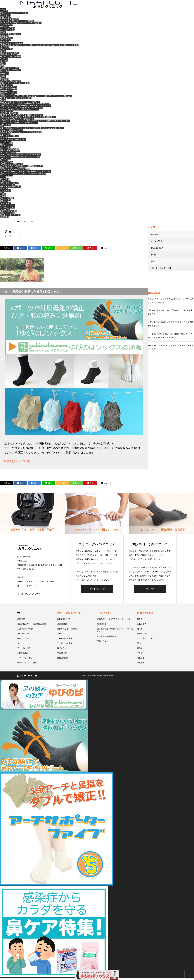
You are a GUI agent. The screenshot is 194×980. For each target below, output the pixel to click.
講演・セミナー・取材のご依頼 (13, 142)
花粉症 (3, 34)
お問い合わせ (23, 655)
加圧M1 (3, 102)
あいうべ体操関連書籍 (9, 151)
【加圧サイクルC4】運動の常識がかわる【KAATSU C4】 (24, 106)
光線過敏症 (5, 38)
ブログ (3, 179)
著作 (2, 129)
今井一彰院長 (6, 127)
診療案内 (4, 14)
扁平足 (3, 80)
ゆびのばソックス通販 (18, 463)
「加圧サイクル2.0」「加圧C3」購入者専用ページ (21, 110)
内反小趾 (4, 63)
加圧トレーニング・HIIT (10, 217)
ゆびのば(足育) (6, 164)
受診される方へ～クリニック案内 (14, 15)
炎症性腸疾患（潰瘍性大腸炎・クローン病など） (21, 25)
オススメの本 (6, 183)
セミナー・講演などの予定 (11, 132)
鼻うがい (4, 162)
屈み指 (3, 66)
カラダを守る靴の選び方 (10, 83)
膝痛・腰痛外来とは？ (9, 55)
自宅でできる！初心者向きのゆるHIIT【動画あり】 (22, 117)
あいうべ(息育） (7, 200)
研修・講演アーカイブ (9, 138)
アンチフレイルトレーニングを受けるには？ (19, 125)
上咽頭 (3, 196)
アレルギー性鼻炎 (8, 32)
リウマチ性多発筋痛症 (9, 21)
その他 (3, 198)
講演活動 (4, 140)
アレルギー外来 (7, 27)
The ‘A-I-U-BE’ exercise (10, 153)
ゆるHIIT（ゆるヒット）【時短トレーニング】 (20, 112)
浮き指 (3, 64)
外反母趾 (4, 61)
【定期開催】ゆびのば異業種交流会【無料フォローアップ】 (25, 174)
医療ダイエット (7, 178)
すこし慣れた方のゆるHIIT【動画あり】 (17, 121)
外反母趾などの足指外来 (10, 59)
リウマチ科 (104, 615)
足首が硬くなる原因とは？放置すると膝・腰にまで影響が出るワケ (170, 326)
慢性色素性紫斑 (7, 40)
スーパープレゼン (8, 187)
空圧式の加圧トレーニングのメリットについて (20, 104)
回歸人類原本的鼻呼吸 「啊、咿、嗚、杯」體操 (20, 159)
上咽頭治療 (5, 219)
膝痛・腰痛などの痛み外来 (11, 46)
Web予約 (150, 591)
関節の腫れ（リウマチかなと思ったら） (114, 621)
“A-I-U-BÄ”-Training (8, 155)
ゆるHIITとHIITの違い (9, 115)
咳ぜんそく (5, 29)
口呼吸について (7, 147)
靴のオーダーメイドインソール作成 (15, 85)
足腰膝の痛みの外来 (8, 213)
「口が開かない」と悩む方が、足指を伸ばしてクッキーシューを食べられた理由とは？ (170, 338)
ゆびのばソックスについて (11, 166)
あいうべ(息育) (6, 146)
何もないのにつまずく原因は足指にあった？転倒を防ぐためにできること (170, 303)
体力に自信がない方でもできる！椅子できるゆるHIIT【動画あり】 (28, 119)
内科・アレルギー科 (69, 615)
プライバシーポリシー (27, 660)
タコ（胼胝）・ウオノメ (10, 72)
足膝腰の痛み (145, 615)
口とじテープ (6, 161)
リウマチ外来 (6, 17)
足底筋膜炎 (5, 81)
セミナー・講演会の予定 (10, 189)
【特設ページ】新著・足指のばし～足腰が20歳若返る (23, 176)
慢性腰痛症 (5, 49)
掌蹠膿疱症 (5, 44)
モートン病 (5, 76)
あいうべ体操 (6, 149)
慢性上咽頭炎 (6, 42)
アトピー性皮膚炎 (8, 31)
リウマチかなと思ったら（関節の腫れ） (17, 23)
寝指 (2, 68)
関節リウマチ (6, 19)
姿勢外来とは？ (7, 93)
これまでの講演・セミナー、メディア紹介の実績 (21, 134)
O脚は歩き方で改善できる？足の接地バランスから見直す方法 (170, 314)
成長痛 (3, 53)
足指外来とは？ (7, 87)
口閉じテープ (6, 206)
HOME (19, 615)
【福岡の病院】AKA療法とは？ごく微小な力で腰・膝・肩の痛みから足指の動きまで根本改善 (40, 48)
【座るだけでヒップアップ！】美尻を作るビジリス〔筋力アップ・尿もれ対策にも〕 (36, 98)
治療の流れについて (8, 57)
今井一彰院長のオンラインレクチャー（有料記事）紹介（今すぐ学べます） (32, 130)
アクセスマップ (97, 591)
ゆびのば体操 (6, 211)
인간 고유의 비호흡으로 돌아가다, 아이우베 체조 (20, 157)
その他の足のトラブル (9, 70)
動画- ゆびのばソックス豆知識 (13, 170)
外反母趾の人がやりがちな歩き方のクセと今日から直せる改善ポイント (170, 350)
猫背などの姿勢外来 (8, 91)
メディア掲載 (6, 136)
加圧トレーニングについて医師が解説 (16, 100)
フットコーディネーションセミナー (15, 172)
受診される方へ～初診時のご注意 (32, 626)
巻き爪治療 (5, 74)
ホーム (3, 12)
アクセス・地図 (24, 650)
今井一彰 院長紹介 (25, 631)
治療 (2, 195)
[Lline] (48, 250)
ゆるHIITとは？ (6, 113)
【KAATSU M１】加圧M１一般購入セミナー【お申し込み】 (25, 108)
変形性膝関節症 (7, 51)
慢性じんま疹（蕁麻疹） (10, 36)
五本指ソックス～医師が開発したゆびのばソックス (22, 168)
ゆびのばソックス (8, 210)
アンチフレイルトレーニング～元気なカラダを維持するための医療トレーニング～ (35, 123)
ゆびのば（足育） (8, 208)
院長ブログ (5, 181)
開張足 (3, 78)
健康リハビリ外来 (8, 97)
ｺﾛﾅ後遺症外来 (6, 144)
